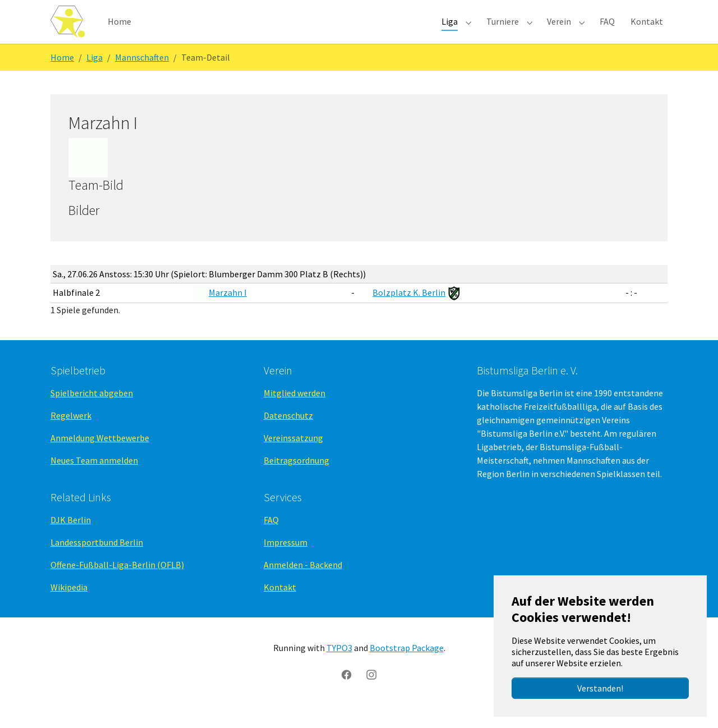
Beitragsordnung (296, 479)
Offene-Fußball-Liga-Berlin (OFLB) (117, 583)
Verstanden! (600, 688)
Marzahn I (228, 310)
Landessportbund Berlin (97, 561)
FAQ (271, 538)
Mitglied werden (294, 411)
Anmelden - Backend (303, 583)
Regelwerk (71, 434)
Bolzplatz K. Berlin (409, 310)
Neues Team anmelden (94, 479)
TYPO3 (339, 666)
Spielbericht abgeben (92, 411)
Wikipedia (69, 606)
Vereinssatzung (293, 456)
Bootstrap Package (407, 666)
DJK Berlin (71, 538)
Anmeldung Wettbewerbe (100, 456)
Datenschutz (288, 434)
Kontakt (280, 606)
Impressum (286, 561)
